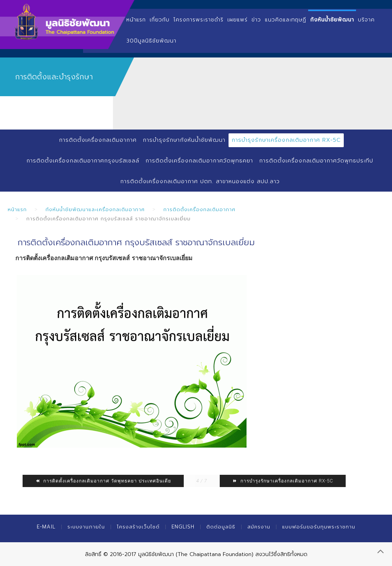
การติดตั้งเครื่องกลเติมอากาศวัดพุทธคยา (199, 161)
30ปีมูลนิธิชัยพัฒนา (151, 41)
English (183, 527)
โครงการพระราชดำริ (198, 20)
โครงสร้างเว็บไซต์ (138, 527)
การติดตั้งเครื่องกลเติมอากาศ (98, 140)
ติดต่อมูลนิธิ (221, 527)
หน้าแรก (136, 20)
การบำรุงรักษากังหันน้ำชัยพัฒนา (184, 140)
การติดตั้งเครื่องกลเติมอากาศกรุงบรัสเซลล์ (83, 161)
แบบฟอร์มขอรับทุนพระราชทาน (319, 527)
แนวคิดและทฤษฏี (286, 20)
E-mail (46, 527)
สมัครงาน (259, 527)
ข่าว (256, 20)
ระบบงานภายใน (86, 527)
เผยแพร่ (238, 20)
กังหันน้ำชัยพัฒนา (332, 20)
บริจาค (366, 20)
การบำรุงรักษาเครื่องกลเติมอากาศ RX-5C (286, 140)
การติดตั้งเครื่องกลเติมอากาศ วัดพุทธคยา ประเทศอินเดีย (103, 481)
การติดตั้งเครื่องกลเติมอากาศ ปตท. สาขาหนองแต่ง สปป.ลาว (200, 181)
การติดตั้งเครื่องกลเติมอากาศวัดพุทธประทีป (316, 161)
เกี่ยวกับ (160, 20)
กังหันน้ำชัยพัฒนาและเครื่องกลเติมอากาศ (95, 209)
